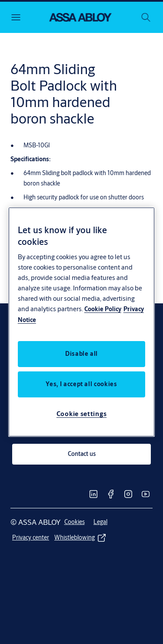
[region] (82, 322)
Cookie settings (82, 414)
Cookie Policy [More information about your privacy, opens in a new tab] (103, 309)
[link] (81, 454)
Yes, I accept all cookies (81, 384)
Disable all (81, 354)
